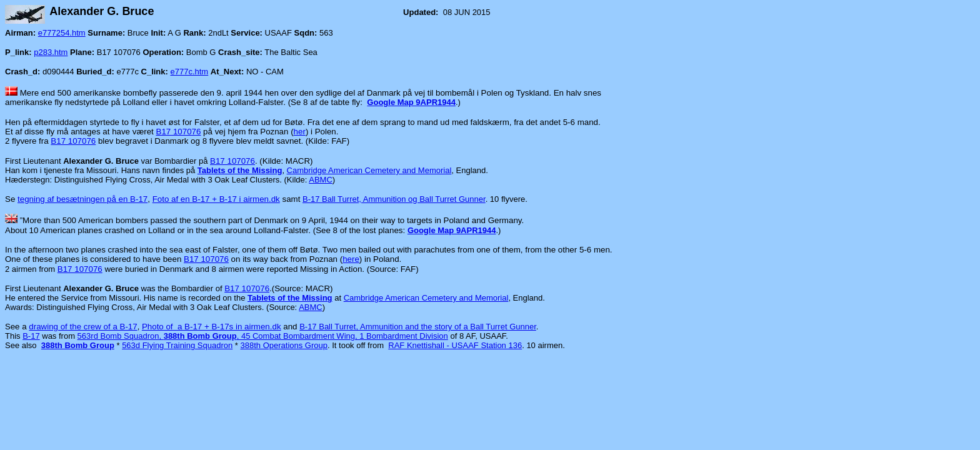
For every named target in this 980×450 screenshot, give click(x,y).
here (351, 259)
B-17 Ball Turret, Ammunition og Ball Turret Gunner (394, 199)
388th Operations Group (284, 345)
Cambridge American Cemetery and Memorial (369, 170)
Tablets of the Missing (240, 170)
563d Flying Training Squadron (177, 345)
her (300, 132)
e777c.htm (190, 72)
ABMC (321, 180)
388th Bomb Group (78, 345)
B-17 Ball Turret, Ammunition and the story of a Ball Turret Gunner (418, 327)
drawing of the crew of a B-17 (83, 327)
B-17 (31, 336)
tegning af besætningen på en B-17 (82, 199)
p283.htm (51, 52)
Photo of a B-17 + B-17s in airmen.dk (212, 327)
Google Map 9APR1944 (411, 102)
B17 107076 (179, 132)
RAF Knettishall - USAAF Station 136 (455, 345)
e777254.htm (62, 33)
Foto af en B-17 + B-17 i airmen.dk (216, 199)
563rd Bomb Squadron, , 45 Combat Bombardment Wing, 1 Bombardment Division (263, 336)
